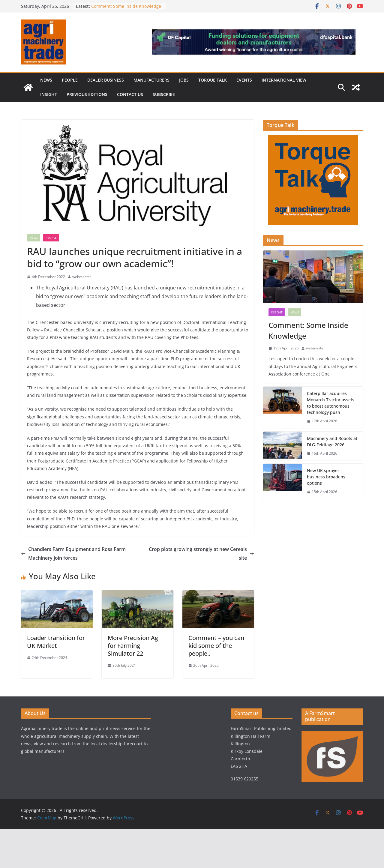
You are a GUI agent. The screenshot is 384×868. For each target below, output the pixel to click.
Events (244, 80)
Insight (49, 94)
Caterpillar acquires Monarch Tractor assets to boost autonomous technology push (331, 403)
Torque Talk (213, 80)
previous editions (87, 94)
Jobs (184, 80)
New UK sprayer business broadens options (326, 477)
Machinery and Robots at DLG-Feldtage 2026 (332, 441)
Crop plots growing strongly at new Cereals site (201, 554)
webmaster (82, 277)
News (46, 80)
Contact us (130, 94)
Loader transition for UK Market (56, 642)
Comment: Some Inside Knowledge (126, 6)
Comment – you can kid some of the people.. (216, 646)
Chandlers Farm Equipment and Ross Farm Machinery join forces (73, 554)
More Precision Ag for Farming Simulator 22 (133, 646)
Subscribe (164, 94)
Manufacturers (151, 80)
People (70, 80)
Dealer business (106, 80)
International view (284, 80)
